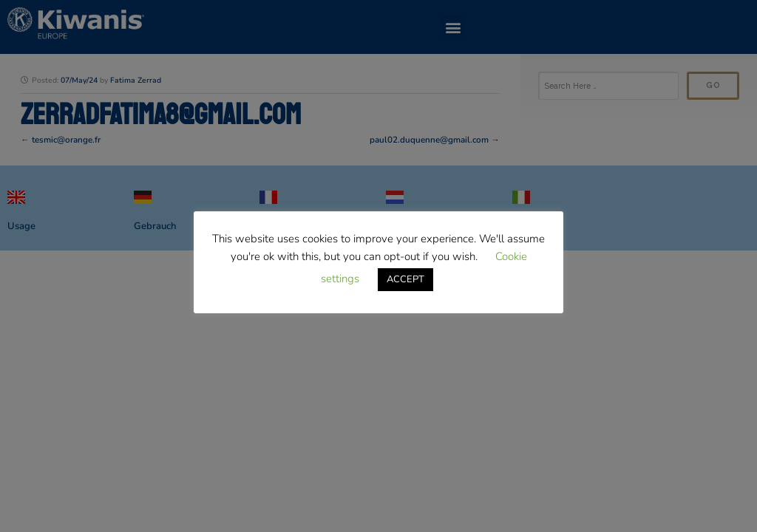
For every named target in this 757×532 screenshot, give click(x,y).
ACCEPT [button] (405, 279)
